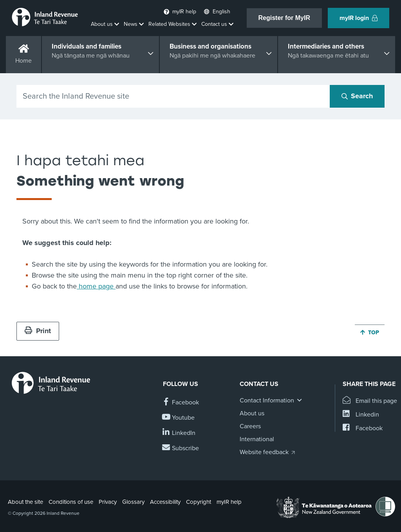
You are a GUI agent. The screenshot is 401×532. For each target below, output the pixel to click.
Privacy (108, 502)
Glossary (133, 502)
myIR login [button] (359, 18)
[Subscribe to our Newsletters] (181, 448)
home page (96, 286)
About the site (25, 502)
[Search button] (357, 96)
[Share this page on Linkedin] (361, 415)
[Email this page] (370, 401)
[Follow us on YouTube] (179, 418)
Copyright (199, 502)
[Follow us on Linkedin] (179, 433)
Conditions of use (71, 502)
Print (38, 331)
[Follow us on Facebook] (181, 403)
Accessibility (165, 502)
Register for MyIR (284, 18)
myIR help (229, 502)
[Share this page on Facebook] (363, 428)
